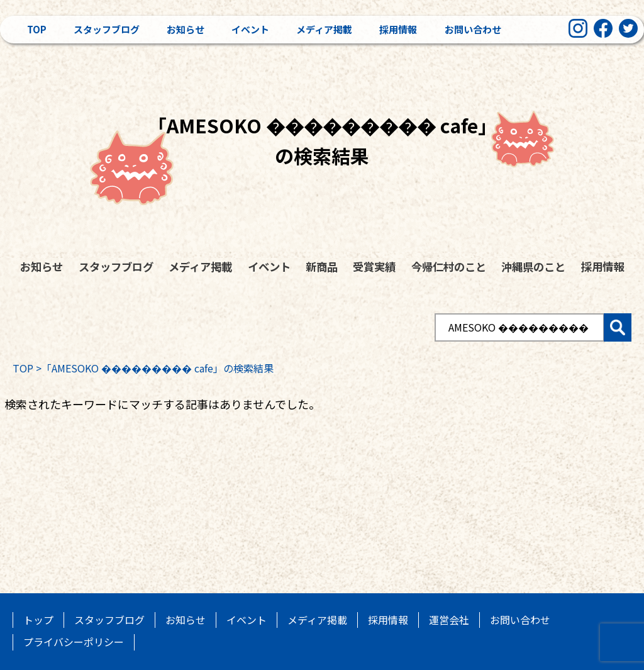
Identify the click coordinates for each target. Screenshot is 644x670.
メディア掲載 (324, 29)
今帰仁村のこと (449, 266)
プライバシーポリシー (74, 642)
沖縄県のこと (533, 266)
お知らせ (186, 29)
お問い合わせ (473, 29)
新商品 (322, 266)
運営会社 (449, 620)
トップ (38, 620)
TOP (23, 368)
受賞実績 (374, 266)
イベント (250, 29)
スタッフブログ (107, 29)
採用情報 (398, 29)
